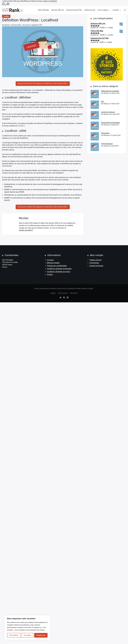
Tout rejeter (27, 635)
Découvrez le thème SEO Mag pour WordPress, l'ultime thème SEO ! (43, 84)
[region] (27, 627)
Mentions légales (53, 263)
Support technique (96, 266)
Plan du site (74, 293)
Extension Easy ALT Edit (74, 10)
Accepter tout (41, 635)
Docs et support (103, 10)
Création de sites (90, 10)
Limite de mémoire (108, 112)
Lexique (53, 293)
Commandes (94, 263)
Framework (105, 133)
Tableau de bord (95, 260)
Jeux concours (63, 293)
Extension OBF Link (57, 10)
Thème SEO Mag (43, 10)
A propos (50, 260)
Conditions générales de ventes (59, 272)
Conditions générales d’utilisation (59, 269)
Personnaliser (14, 635)
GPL (103, 102)
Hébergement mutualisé (110, 91)
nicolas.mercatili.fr (26, 230)
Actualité (116, 10)
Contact (50, 274)
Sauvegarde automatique (110, 123)
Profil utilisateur (107, 144)
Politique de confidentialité (57, 266)
